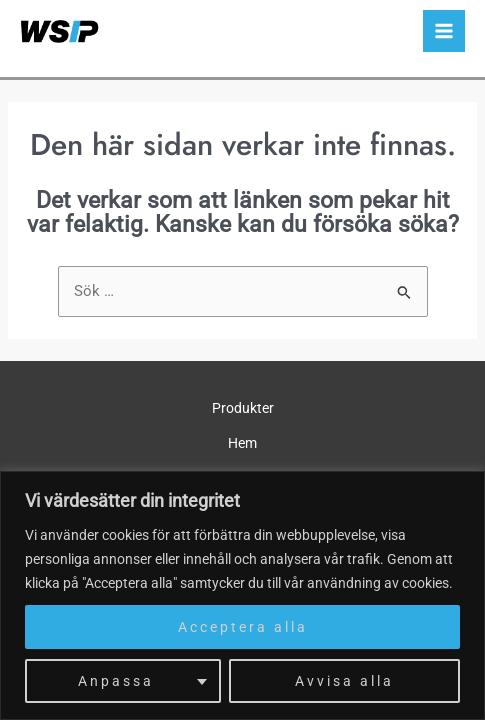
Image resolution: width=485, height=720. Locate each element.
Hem (242, 443)
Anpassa (116, 681)
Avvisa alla (344, 681)
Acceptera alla (243, 627)
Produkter (243, 408)
